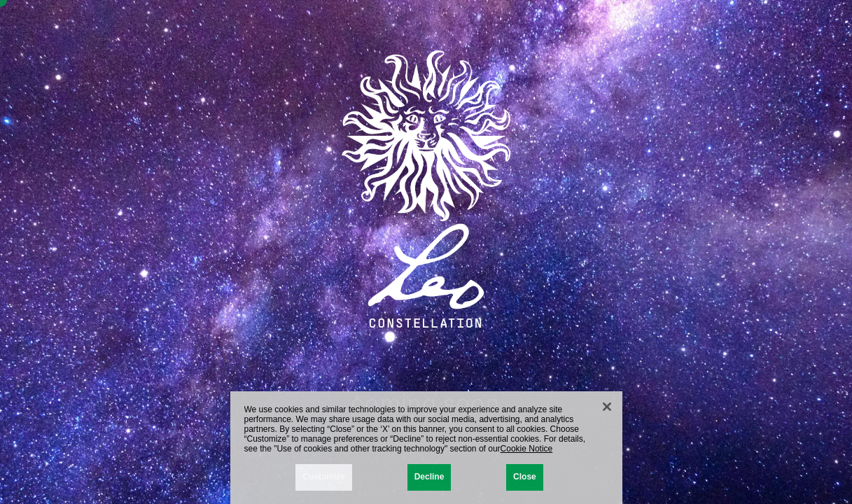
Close (525, 480)
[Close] (607, 410)
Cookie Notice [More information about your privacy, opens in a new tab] (527, 451)
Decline (430, 480)
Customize (324, 480)
